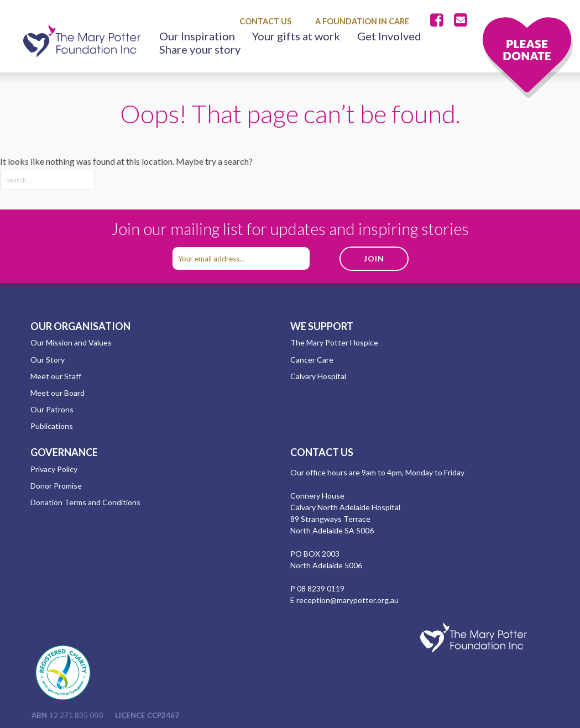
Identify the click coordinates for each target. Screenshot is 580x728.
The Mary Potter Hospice (334, 342)
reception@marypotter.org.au (348, 600)
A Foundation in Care (362, 21)
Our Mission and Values (71, 342)
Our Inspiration (197, 36)
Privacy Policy (54, 469)
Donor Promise (56, 486)
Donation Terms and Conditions (85, 502)
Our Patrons (52, 409)
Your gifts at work (296, 36)
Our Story (48, 360)
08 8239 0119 (321, 588)
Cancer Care (312, 360)
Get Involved (389, 36)
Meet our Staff (56, 376)
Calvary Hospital (318, 376)
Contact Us (265, 21)
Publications (52, 426)
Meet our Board (58, 393)
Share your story (200, 49)
